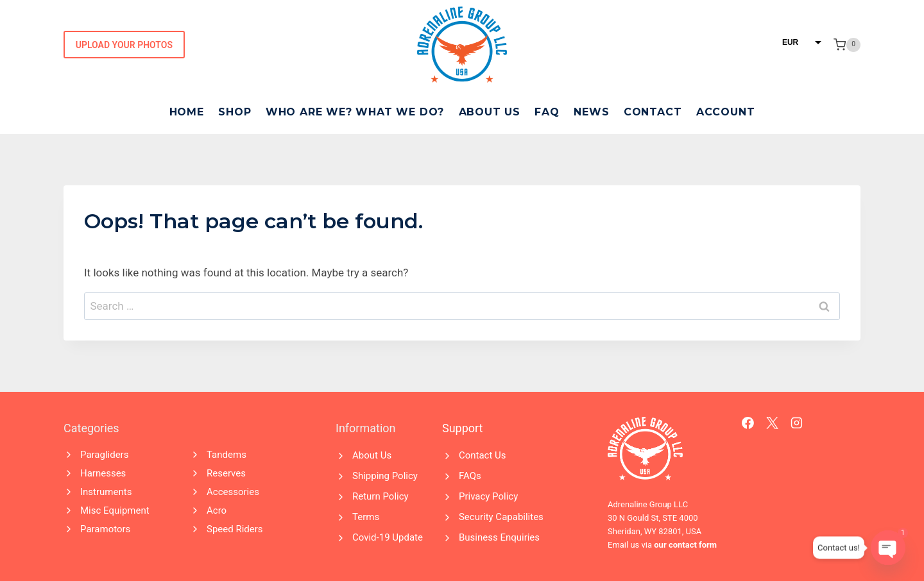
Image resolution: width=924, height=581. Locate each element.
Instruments (106, 492)
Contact (653, 112)
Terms (366, 517)
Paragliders (104, 455)
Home (187, 112)
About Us (490, 112)
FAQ (547, 112)
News (591, 112)
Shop (235, 112)
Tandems (227, 455)
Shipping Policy (385, 476)
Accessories (233, 492)
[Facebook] (748, 423)
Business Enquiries (499, 537)
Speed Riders (235, 529)
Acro (217, 510)
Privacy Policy (488, 496)
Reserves (226, 473)
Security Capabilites (501, 517)
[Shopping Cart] (847, 45)
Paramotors (105, 529)
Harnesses (103, 473)
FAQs (470, 476)
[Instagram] (797, 423)
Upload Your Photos (124, 45)
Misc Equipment (115, 510)
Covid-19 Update (388, 537)
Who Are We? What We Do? (355, 112)
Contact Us (483, 455)
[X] (773, 423)
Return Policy (381, 496)
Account (726, 112)
